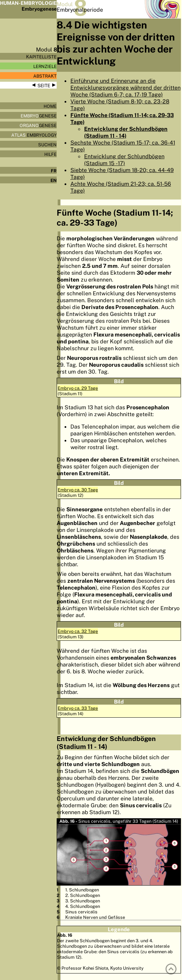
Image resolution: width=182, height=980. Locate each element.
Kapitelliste (41, 57)
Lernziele (45, 66)
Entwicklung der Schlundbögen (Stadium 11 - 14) (126, 132)
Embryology (34, 135)
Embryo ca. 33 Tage (78, 708)
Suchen (47, 145)
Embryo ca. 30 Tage (78, 490)
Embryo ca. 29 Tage (78, 388)
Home (50, 106)
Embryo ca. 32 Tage (78, 631)
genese (39, 116)
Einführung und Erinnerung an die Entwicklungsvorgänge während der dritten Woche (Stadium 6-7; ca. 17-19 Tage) (126, 88)
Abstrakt (45, 76)
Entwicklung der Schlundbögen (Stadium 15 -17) (124, 160)
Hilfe (50, 154)
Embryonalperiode (80, 10)
